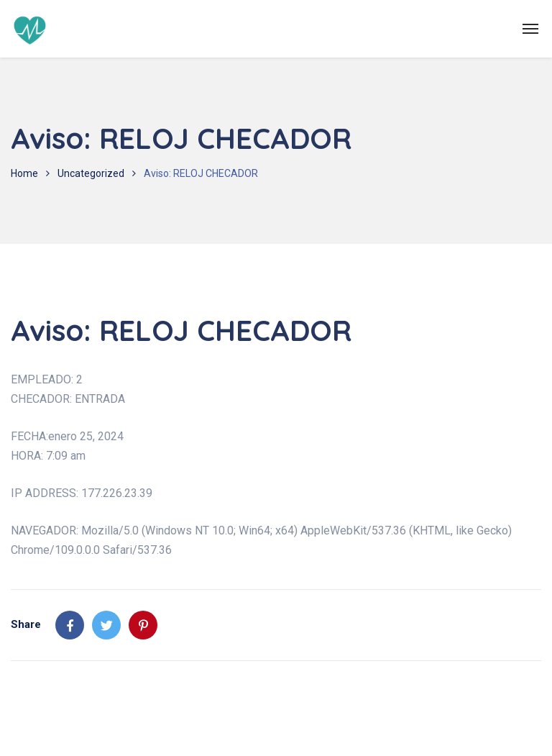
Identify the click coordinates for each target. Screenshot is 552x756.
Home (24, 173)
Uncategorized (91, 173)
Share (26, 624)
